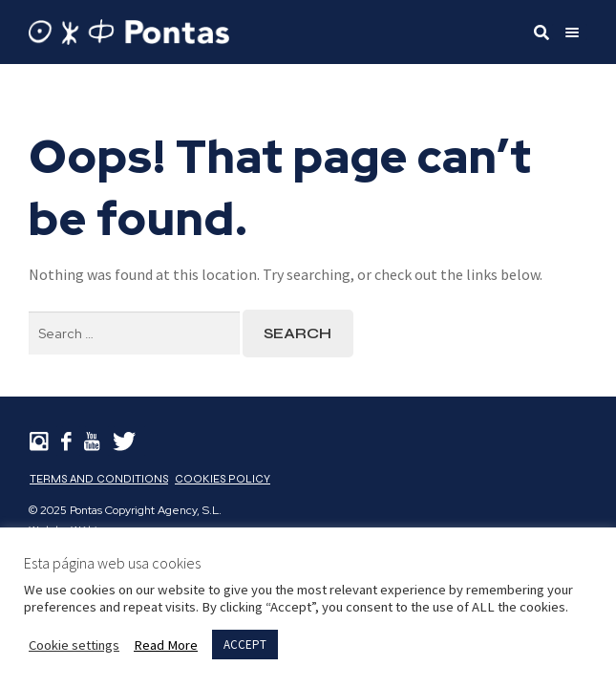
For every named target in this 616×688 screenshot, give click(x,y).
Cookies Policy (223, 479)
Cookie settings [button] (74, 645)
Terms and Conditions (99, 479)
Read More (166, 645)
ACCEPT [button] (245, 645)
